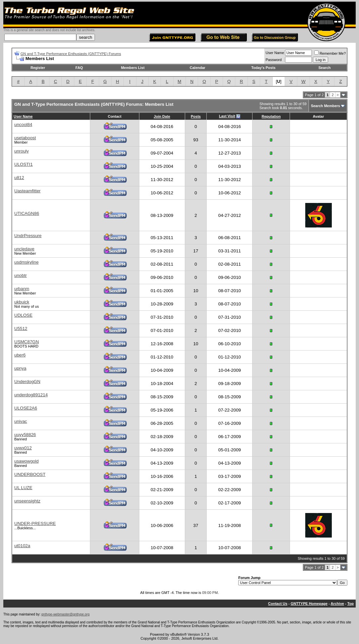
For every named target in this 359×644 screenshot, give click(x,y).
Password (274, 60)
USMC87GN (27, 342)
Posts (196, 116)
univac (21, 421)
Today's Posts (263, 68)
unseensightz (27, 501)
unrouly (22, 151)
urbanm (22, 289)
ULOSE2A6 (26, 408)
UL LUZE (23, 488)
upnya (20, 368)
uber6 (20, 355)
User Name (275, 53)
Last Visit (227, 116)
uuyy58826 (25, 435)
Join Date (162, 116)
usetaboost (25, 138)
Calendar (198, 68)
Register (38, 68)
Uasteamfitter (27, 191)
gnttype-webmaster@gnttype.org (66, 614)
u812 (19, 178)
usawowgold (26, 461)
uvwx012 (23, 448)
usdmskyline (26, 262)
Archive (337, 604)
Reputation (271, 116)
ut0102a (22, 546)
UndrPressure (28, 236)
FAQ (79, 68)
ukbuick (22, 302)
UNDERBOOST (30, 474)
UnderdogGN (27, 382)
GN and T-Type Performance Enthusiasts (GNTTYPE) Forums (71, 54)
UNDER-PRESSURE (35, 523)
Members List (133, 68)
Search (325, 68)
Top (351, 604)
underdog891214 (31, 395)
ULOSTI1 (24, 164)
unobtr (21, 275)
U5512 (21, 328)
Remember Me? (330, 53)
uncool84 (23, 125)
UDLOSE (23, 315)
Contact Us (278, 604)
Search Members (325, 106)
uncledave (24, 249)
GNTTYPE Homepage (309, 604)
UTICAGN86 (27, 213)
